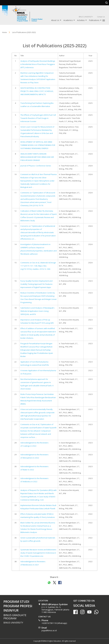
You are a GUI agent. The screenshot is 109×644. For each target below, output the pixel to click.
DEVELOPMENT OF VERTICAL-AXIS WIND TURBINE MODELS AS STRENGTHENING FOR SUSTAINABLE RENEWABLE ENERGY (38, 145)
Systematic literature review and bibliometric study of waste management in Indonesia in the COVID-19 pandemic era (38, 553)
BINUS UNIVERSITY (86, 17)
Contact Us (101, 17)
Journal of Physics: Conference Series (36, 166)
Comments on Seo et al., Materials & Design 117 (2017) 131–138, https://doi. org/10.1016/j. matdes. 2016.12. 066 (38, 266)
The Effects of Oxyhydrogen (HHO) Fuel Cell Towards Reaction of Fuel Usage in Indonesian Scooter (38, 118)
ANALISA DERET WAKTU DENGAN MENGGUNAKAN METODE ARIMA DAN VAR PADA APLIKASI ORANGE (37, 157)
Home (4, 32)
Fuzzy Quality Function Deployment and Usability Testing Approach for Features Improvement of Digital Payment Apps (36, 284)
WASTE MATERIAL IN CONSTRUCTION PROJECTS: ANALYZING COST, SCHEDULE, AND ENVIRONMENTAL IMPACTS (37, 91)
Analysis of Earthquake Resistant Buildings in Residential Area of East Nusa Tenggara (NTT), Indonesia (38, 64)
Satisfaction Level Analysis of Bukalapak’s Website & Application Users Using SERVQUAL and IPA (37, 311)
